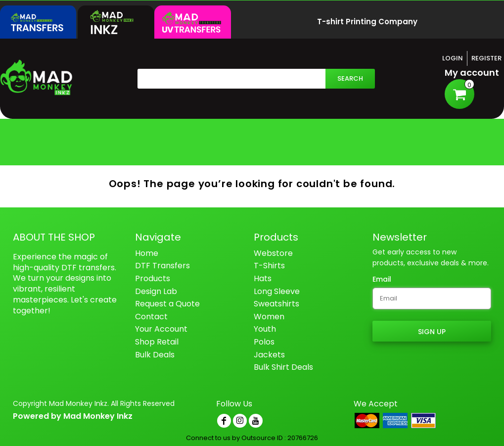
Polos (264, 342)
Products (153, 278)
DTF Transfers (162, 266)
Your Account (161, 329)
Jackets (269, 355)
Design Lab (156, 291)
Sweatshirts (276, 304)
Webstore (273, 253)
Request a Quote (167, 304)
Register (486, 58)
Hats (263, 278)
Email (382, 279)
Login (453, 58)
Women (269, 317)
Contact (151, 317)
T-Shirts (269, 266)
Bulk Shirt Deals (283, 367)
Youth (265, 329)
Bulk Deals (155, 355)
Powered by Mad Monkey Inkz (73, 416)
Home (147, 253)
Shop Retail (157, 342)
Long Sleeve (277, 291)
